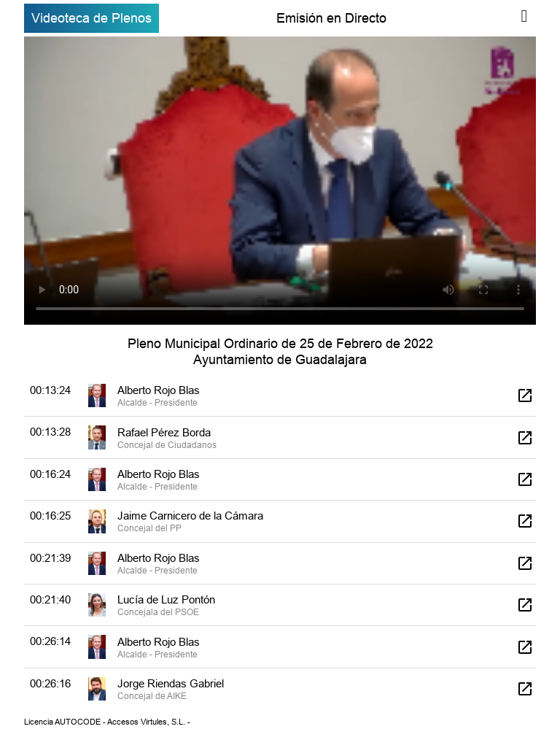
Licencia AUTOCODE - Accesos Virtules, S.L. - (107, 722)
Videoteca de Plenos (92, 18)
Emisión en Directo (331, 18)
